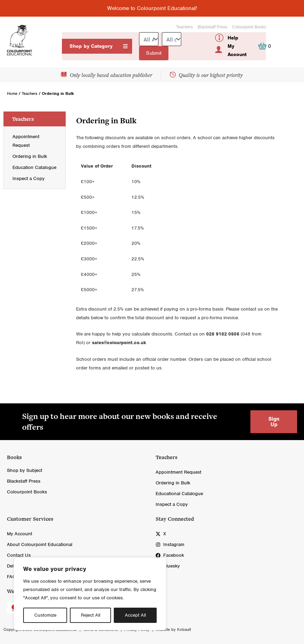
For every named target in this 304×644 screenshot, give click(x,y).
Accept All (135, 615)
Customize (45, 615)
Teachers (185, 27)
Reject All (91, 615)
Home (12, 93)
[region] (90, 594)
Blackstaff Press (213, 27)
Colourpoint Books (249, 27)
